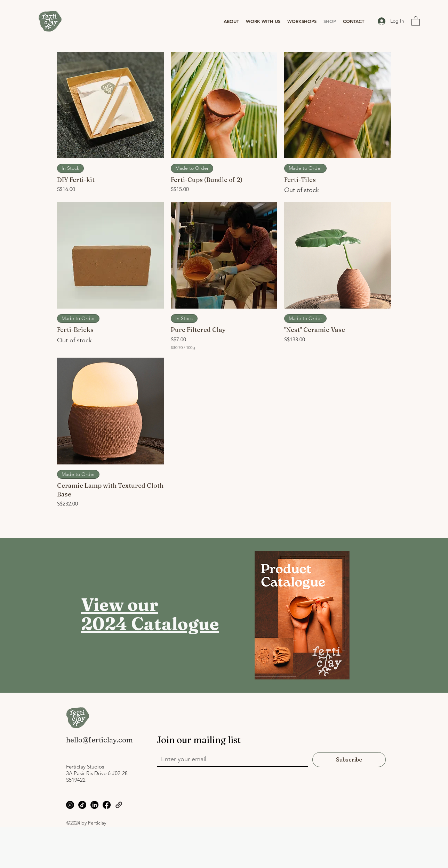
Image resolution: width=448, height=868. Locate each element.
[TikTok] (82, 805)
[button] (231, 21)
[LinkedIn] (94, 805)
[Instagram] (70, 805)
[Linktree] (119, 805)
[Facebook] (107, 805)
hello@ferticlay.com (99, 740)
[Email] (230, 759)
